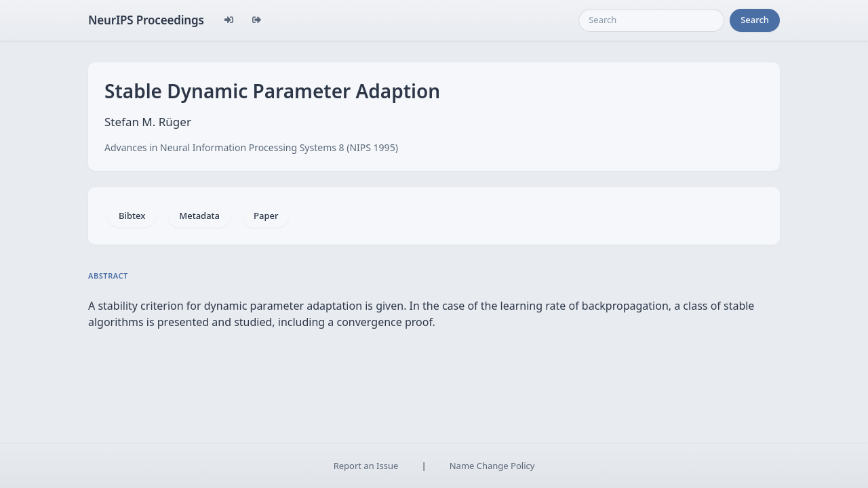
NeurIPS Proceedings (146, 20)
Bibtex (132, 216)
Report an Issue (366, 466)
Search (755, 20)
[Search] (651, 20)
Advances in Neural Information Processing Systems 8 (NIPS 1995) (251, 147)
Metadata (199, 216)
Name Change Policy (492, 466)
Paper (266, 216)
